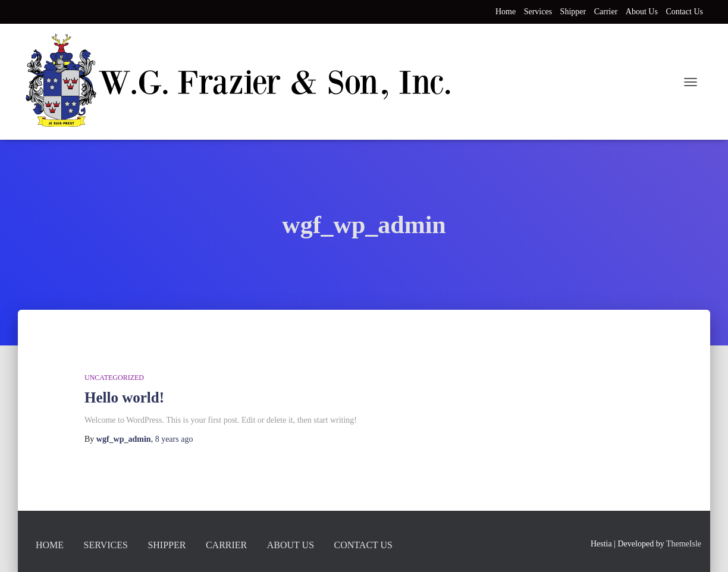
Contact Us (684, 12)
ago (174, 439)
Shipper (573, 12)
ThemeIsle (684, 544)
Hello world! (124, 397)
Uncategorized (114, 378)
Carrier (606, 12)
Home (506, 12)
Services (538, 12)
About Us (642, 12)
